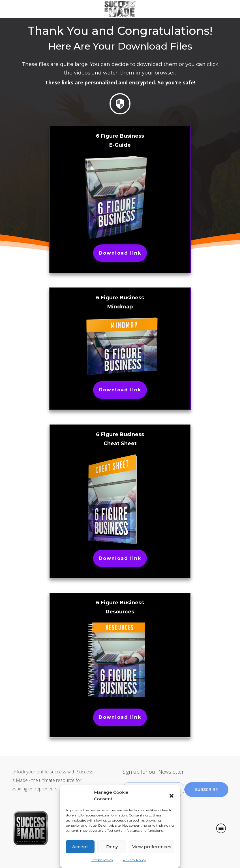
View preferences (152, 847)
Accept (80, 847)
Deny (112, 847)
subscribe (206, 790)
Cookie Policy (102, 860)
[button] (172, 796)
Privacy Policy (134, 860)
